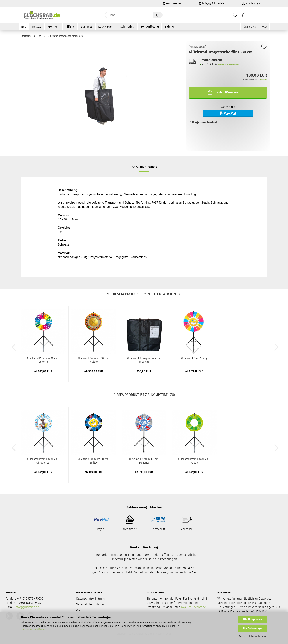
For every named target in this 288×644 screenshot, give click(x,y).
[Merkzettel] (235, 15)
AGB (79, 610)
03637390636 (172, 4)
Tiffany (70, 27)
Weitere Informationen (252, 636)
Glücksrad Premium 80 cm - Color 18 (43, 360)
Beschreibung (144, 167)
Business (86, 27)
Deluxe (37, 27)
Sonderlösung (150, 27)
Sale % (169, 27)
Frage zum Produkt (205, 122)
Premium (53, 27)
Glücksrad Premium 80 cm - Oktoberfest (43, 461)
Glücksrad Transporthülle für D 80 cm (144, 360)
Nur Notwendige (252, 628)
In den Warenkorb (224, 92)
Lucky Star (105, 27)
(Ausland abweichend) (228, 65)
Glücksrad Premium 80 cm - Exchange (144, 461)
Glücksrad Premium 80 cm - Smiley (94, 461)
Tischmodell (126, 27)
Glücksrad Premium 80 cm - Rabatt (194, 461)
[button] (244, 15)
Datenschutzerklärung (33, 629)
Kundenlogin (252, 4)
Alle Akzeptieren (252, 619)
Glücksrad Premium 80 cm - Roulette (94, 360)
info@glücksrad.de (211, 4)
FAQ (264, 27)
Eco (24, 27)
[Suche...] (158, 15)
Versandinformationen (91, 604)
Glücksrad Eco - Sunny (194, 358)
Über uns (250, 27)
